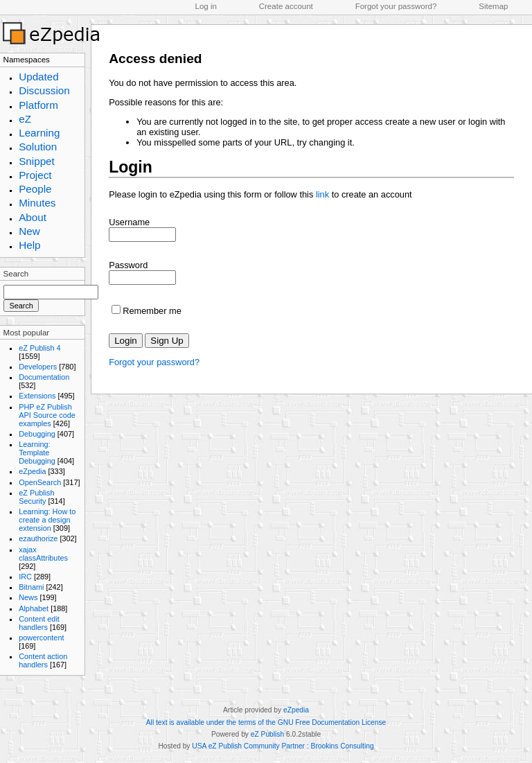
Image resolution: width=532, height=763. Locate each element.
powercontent (41, 638)
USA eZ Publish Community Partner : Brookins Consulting (283, 746)
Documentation (44, 377)
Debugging (37, 434)
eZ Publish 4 (39, 348)
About (33, 217)
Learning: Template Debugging (37, 453)
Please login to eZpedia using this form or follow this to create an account (260, 194)
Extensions (37, 396)
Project (35, 175)
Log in (206, 6)
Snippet (37, 161)
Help (29, 245)
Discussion (44, 90)
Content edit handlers (39, 623)
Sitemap (493, 6)
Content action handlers (43, 660)
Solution (38, 147)
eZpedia (32, 471)
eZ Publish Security (36, 497)
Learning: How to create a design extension (47, 520)
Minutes (37, 203)
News (28, 597)
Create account (286, 6)
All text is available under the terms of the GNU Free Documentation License (266, 722)
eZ (25, 119)
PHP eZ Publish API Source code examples (47, 415)
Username (129, 222)
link (322, 194)
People (35, 189)
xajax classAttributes (43, 554)
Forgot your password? (396, 6)
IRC (25, 577)
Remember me (152, 311)
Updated (39, 77)
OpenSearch (40, 482)
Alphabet (34, 608)
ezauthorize (38, 538)
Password (128, 265)
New (29, 231)
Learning (39, 133)
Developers (38, 367)
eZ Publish (267, 734)
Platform (38, 105)
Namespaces (27, 60)
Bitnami (31, 587)
